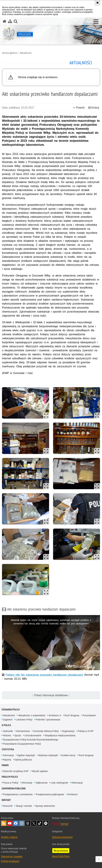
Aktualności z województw (32, 715)
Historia (7, 735)
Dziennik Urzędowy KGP (16, 771)
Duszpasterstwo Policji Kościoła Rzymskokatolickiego (31, 740)
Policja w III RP (86, 731)
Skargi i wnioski (24, 806)
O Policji (6, 725)
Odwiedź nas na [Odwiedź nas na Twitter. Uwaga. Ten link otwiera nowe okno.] (34, 823)
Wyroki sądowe (40, 771)
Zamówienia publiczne (14, 788)
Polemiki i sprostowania (48, 720)
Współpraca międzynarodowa (60, 735)
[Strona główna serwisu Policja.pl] (5, 21)
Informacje (8, 755)
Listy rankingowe (59, 783)
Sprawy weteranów (45, 806)
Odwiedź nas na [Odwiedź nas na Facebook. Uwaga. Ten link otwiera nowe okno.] (16, 823)
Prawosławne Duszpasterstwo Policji (22, 744)
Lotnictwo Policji (24, 720)
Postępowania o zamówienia (18, 794)
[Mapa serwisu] (10, 21)
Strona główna (10, 53)
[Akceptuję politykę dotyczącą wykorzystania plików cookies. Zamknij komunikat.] (97, 3)
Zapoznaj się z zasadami (12, 856)
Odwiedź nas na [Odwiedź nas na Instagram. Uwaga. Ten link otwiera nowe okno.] (22, 823)
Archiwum (73, 794)
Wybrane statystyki (48, 755)
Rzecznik (8, 806)
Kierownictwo (23, 731)
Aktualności (26, 53)
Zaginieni (8, 720)
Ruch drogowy (72, 715)
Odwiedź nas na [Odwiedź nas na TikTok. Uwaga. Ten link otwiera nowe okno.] (40, 823)
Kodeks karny (68, 755)
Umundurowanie (33, 735)
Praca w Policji (10, 777)
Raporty (7, 760)
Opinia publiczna (23, 760)
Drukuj (94, 108)
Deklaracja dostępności (62, 837)
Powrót (79, 108)
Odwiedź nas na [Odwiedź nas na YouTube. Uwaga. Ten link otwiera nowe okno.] (10, 823)
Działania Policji (11, 709)
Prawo (5, 765)
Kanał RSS (4, 823)
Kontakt (6, 800)
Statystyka (8, 749)
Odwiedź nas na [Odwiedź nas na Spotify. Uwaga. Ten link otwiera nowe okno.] (46, 823)
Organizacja (68, 731)
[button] (96, 22)
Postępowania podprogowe (50, 794)
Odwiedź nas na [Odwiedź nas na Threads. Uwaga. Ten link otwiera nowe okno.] (28, 823)
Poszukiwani (89, 715)
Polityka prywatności (10, 861)
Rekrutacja (77, 783)
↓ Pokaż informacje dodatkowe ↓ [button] (51, 695)
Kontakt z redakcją (9, 837)
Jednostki (8, 731)
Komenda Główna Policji (46, 731)
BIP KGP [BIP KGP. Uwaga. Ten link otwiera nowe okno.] (65, 824)
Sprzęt (18, 735)
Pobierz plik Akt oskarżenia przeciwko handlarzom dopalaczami (44, 675)
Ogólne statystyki (26, 755)
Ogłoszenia (42, 783)
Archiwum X (55, 715)
